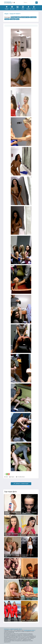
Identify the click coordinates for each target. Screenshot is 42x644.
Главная (7, 8)
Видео (23, 8)
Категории (12, 8)
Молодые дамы (15, 17)
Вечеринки (33, 17)
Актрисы (34, 8)
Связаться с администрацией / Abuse (13, 629)
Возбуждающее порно (29, 630)
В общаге (13, 19)
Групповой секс (25, 17)
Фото (17, 8)
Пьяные (7, 19)
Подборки (28, 8)
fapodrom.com (8, 3)
